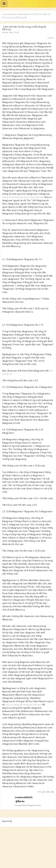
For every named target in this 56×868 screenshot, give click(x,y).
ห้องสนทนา (25, 14)
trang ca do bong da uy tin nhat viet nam (23, 197)
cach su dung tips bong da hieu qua (23, 705)
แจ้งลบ (51, 38)
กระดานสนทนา (10, 14)
